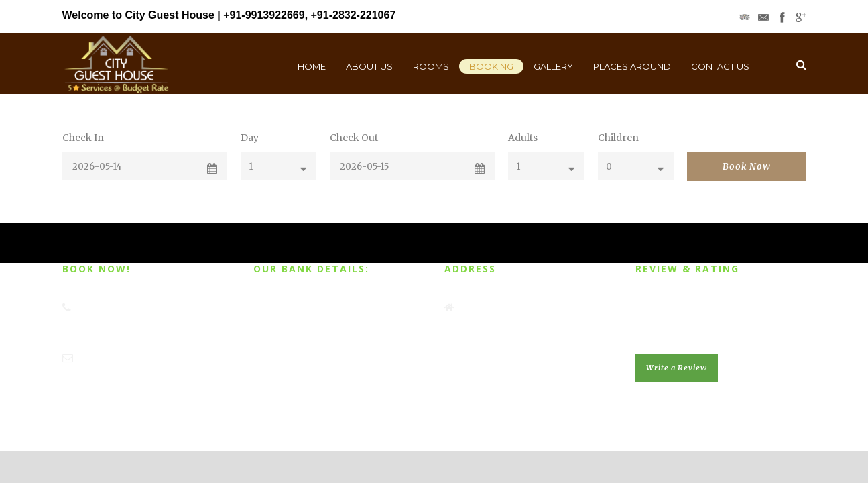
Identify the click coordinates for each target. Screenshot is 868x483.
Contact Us (720, 66)
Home (312, 66)
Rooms (431, 66)
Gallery (553, 66)
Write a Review (677, 368)
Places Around (632, 66)
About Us (369, 66)
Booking (491, 66)
